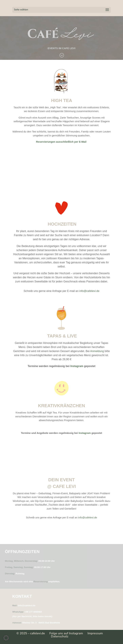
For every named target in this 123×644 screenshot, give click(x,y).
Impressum (95, 633)
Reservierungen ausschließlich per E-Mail (62, 142)
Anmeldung (97, 351)
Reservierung (41, 582)
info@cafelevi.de (89, 291)
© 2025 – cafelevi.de (31, 633)
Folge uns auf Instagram (66, 633)
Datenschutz (60, 636)
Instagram (77, 366)
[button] (6, 638)
